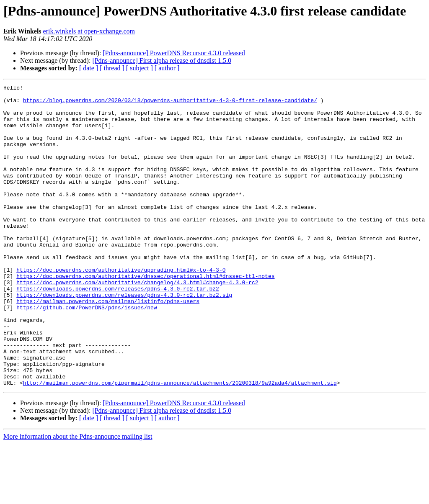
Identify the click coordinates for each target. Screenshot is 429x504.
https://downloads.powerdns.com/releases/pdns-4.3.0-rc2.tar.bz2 (118, 330)
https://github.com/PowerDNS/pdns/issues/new (87, 352)
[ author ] (167, 68)
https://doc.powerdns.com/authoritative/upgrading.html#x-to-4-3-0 (121, 307)
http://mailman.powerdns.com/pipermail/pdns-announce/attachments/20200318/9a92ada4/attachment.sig (180, 443)
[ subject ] (140, 68)
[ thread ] (112, 68)
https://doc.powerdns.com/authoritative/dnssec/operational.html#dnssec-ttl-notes (145, 315)
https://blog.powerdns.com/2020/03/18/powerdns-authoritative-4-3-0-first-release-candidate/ (170, 104)
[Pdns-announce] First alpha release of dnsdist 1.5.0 (162, 60)
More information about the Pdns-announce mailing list (78, 497)
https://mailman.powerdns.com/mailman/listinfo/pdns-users (108, 345)
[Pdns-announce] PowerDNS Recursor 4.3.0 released (174, 53)
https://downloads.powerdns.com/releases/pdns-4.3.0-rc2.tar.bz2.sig (124, 337)
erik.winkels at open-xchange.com (89, 31)
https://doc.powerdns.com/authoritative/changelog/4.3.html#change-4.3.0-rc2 (137, 322)
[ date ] (89, 68)
